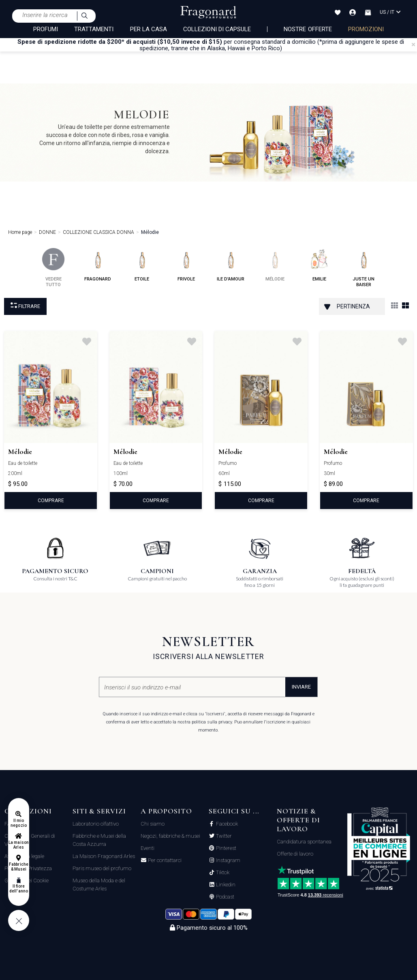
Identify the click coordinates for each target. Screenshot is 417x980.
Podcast (225, 897)
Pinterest (226, 848)
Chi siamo (153, 824)
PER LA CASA (149, 29)
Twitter (223, 836)
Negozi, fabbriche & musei (170, 836)
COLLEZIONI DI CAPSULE (217, 29)
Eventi (148, 848)
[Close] (413, 45)
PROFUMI (46, 29)
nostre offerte (308, 29)
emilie (319, 265)
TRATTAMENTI (94, 29)
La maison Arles (18, 845)
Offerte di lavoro (295, 854)
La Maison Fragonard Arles (104, 856)
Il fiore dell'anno (18, 889)
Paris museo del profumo (102, 868)
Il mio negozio (18, 823)
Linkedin (225, 885)
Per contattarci (164, 860)
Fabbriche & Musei (18, 867)
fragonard (98, 265)
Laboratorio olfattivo (96, 824)
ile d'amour (231, 265)
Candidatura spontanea (304, 842)
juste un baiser (364, 268)
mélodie (275, 265)
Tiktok (222, 873)
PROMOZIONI (366, 29)
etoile (142, 265)
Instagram (228, 860)
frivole (186, 265)
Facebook (226, 824)
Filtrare (25, 306)
